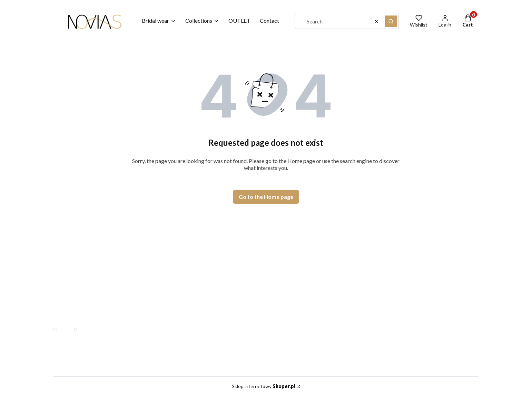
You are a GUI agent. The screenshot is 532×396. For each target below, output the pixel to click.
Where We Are (264, 285)
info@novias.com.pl (67, 309)
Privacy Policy (392, 285)
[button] (391, 21)
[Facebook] (49, 326)
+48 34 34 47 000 (73, 286)
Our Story (256, 275)
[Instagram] (70, 326)
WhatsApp (63, 300)
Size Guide (388, 265)
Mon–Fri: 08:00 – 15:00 (81, 273)
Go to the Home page (266, 197)
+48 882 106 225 (106, 300)
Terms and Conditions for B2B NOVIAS (426, 275)
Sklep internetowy (264, 386)
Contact (254, 265)
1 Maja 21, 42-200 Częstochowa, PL (105, 251)
